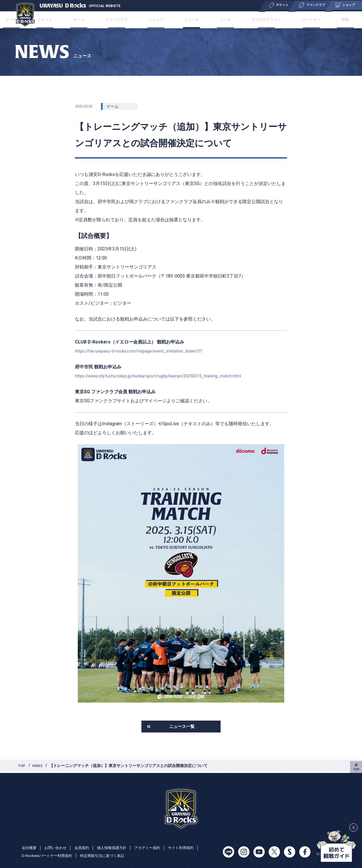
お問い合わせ (57, 848)
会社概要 (30, 848)
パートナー (302, 20)
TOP (22, 767)
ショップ (159, 20)
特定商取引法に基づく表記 (107, 856)
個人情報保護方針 (117, 848)
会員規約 (85, 848)
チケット (59, 20)
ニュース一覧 (182, 727)
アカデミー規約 (154, 848)
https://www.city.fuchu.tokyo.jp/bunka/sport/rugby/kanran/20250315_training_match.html (163, 376)
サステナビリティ (259, 20)
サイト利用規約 (190, 848)
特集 (331, 20)
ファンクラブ (122, 20)
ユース (220, 20)
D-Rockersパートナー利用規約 (49, 856)
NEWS (39, 767)
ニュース (191, 20)
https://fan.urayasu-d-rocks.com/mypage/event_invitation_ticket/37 (142, 351)
